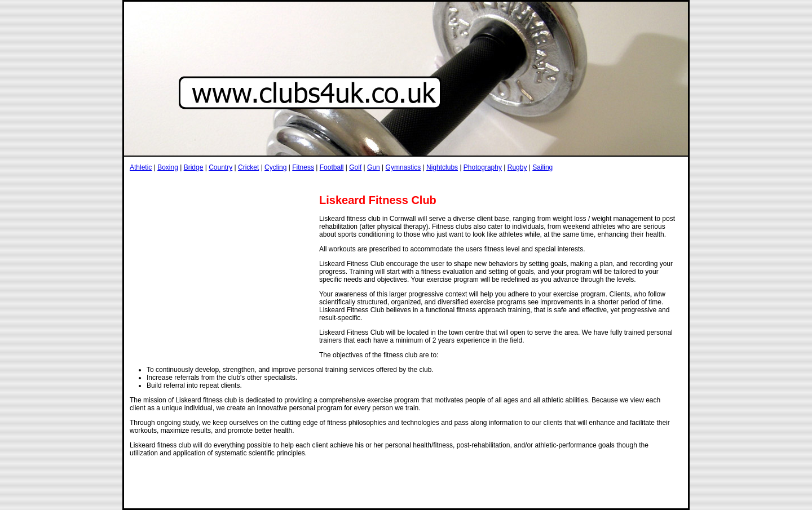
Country (220, 167)
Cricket (248, 167)
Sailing (542, 167)
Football (332, 167)
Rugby (517, 167)
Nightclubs (442, 167)
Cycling (275, 167)
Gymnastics (403, 167)
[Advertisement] (335, 182)
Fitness (303, 167)
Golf (355, 167)
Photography (483, 167)
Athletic (141, 167)
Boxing (168, 167)
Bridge (194, 167)
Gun (374, 167)
